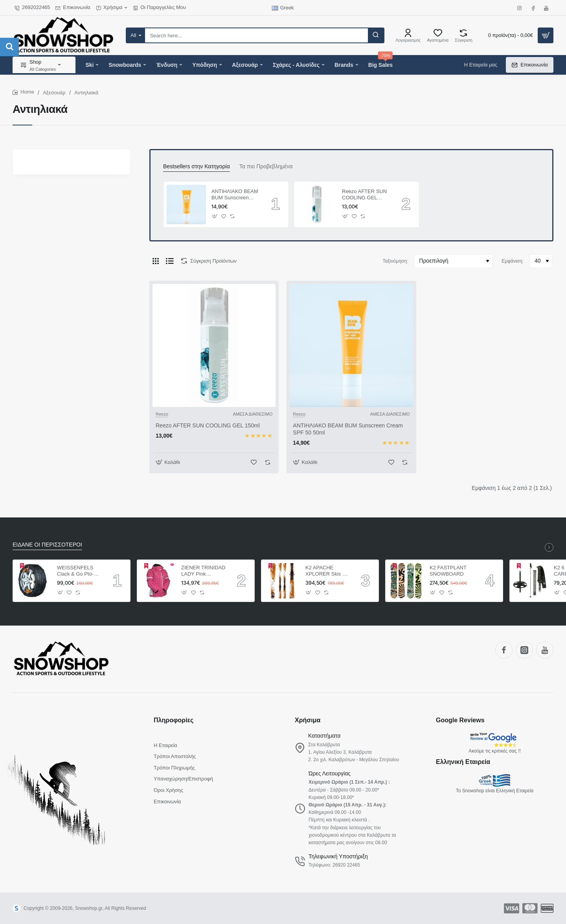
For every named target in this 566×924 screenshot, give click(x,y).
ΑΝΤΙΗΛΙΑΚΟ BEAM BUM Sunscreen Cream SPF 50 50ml (235, 195)
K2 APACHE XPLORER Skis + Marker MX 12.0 (325, 572)
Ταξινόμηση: (396, 261)
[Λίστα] (170, 261)
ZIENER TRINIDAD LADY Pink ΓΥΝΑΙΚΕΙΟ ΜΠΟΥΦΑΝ (203, 572)
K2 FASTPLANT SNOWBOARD (448, 571)
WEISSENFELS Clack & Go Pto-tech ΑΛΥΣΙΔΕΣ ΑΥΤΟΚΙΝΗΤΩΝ (75, 572)
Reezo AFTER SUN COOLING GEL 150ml (364, 195)
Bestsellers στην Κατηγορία (197, 166)
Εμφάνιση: (513, 261)
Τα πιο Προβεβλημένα (266, 166)
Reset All (43, 189)
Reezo (56, 224)
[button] (215, 216)
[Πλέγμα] (156, 261)
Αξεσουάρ (54, 93)
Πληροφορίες (174, 720)
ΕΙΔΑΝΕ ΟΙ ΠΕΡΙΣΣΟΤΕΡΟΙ (47, 545)
